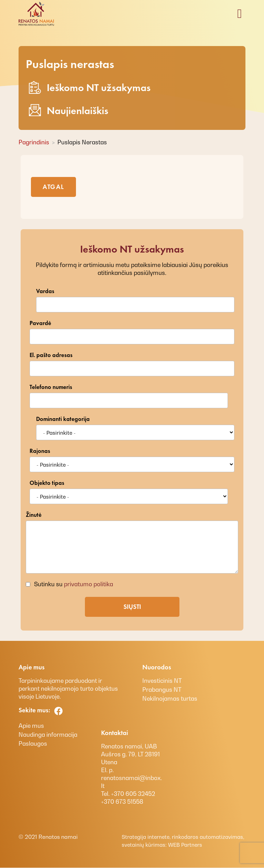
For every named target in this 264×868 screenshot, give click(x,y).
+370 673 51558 (122, 802)
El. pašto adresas (51, 355)
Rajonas (40, 451)
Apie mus (31, 726)
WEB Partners (184, 845)
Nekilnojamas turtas (170, 699)
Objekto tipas (47, 483)
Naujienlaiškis (69, 110)
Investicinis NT (162, 681)
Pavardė (40, 323)
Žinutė (34, 515)
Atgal (53, 187)
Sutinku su (73, 584)
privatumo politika (89, 584)
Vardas (45, 291)
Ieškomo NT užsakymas (90, 87)
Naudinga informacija (48, 735)
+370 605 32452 (132, 794)
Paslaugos (33, 744)
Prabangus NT (162, 690)
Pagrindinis (34, 142)
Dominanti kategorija (63, 419)
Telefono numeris (51, 387)
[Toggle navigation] (240, 14)
